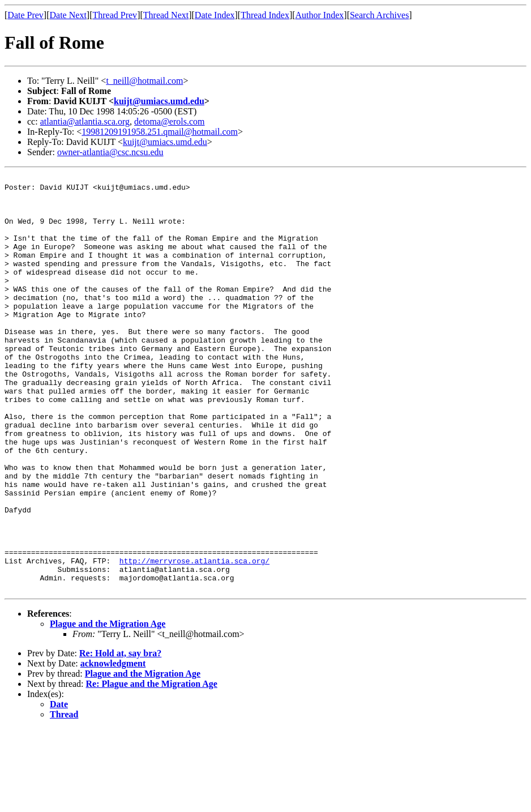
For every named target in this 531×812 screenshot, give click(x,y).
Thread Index (265, 15)
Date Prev (25, 15)
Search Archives (379, 15)
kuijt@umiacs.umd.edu (159, 101)
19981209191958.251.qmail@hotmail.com (160, 132)
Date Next (68, 15)
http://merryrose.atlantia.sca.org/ (194, 639)
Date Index (215, 15)
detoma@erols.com (169, 121)
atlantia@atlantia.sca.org (85, 121)
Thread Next (166, 15)
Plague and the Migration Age (108, 707)
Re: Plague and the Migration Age (152, 767)
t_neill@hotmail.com (144, 81)
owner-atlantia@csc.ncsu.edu (110, 152)
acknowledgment (113, 747)
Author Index (320, 15)
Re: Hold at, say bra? (120, 736)
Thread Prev (115, 15)
